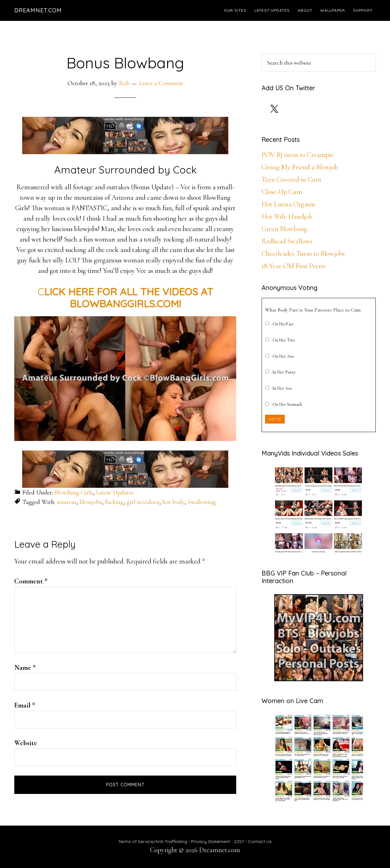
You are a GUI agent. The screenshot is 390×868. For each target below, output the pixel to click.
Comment (31, 581)
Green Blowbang (284, 229)
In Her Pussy (284, 372)
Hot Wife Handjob (287, 217)
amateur (67, 502)
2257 (239, 841)
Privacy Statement (211, 841)
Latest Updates (115, 493)
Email (25, 705)
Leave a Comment (161, 83)
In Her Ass (282, 388)
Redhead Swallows (287, 241)
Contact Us (260, 841)
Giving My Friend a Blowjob (300, 167)
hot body (173, 502)
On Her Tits (284, 340)
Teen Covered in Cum (291, 179)
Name (25, 668)
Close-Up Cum (282, 192)
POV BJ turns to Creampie (298, 155)
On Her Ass (283, 356)
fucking (114, 502)
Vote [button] (275, 419)
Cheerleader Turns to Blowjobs (303, 254)
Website (26, 743)
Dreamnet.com (38, 10)
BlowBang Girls (74, 493)
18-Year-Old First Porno (293, 266)
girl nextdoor (143, 502)
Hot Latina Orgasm (288, 204)
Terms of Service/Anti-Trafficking (153, 841)
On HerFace (283, 324)
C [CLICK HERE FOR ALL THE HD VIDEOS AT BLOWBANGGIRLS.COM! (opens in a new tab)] (125, 298)
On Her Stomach (287, 404)
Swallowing (202, 502)
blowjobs (91, 502)
